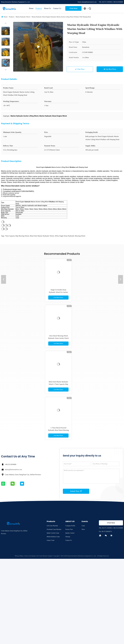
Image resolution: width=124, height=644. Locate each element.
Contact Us (57, 8)
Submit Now (76, 491)
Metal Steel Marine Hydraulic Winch (42, 236)
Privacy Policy (19, 556)
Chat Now (73, 8)
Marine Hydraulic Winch (23, 17)
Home (31, 8)
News (83, 529)
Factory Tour (69, 529)
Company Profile (70, 526)
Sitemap (68, 537)
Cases (83, 526)
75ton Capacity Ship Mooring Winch (17, 236)
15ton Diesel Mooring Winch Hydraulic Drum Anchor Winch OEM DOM (58, 338)
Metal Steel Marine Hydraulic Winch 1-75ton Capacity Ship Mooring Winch (58, 384)
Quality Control (70, 533)
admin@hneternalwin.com (13, 470)
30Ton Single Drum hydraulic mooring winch (70, 236)
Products (39, 8)
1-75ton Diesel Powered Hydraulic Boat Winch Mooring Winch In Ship (58, 430)
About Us (48, 8)
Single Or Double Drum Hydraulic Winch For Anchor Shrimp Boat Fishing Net (58, 292)
